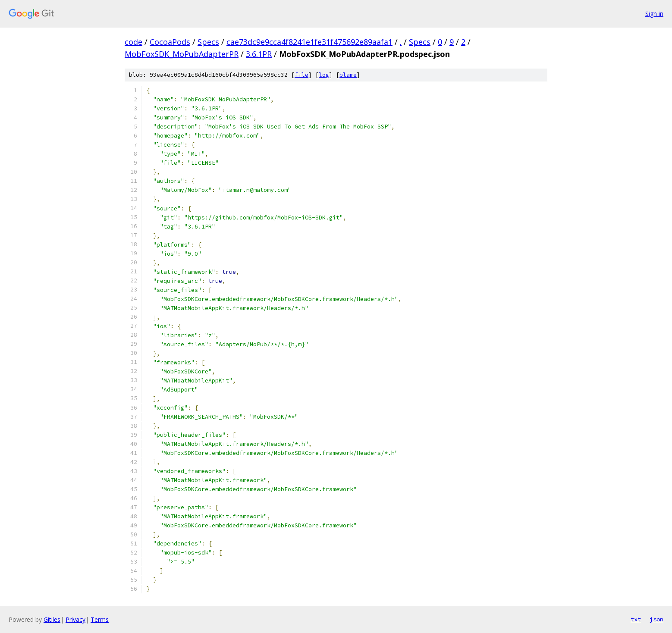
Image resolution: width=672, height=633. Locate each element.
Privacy (75, 619)
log (324, 75)
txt (636, 619)
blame (348, 75)
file (301, 75)
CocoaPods (170, 42)
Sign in (654, 14)
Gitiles (52, 619)
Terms (100, 619)
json (656, 619)
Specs (208, 42)
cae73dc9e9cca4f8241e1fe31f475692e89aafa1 (309, 42)
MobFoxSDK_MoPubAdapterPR (182, 54)
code (133, 42)
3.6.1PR (259, 54)
